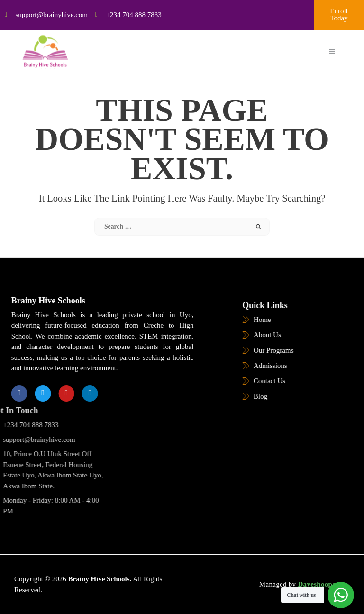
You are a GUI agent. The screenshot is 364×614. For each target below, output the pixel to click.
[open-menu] (332, 46)
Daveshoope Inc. (323, 584)
